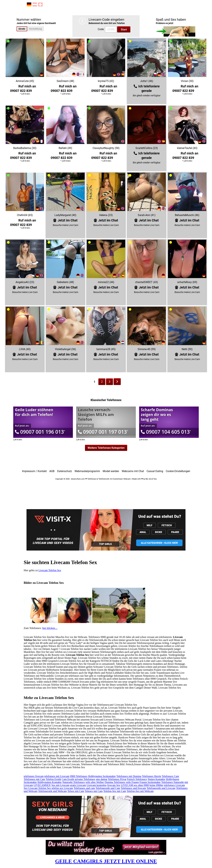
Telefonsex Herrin (152, 776)
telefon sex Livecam (62, 788)
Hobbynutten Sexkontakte (102, 776)
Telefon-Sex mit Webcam (140, 791)
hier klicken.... (50, 628)
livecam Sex (114, 785)
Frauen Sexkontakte (150, 782)
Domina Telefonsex (115, 782)
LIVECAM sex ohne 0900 (135, 785)
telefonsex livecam (34, 776)
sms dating (102, 779)
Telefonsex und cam (84, 788)
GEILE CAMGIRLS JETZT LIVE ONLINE (106, 861)
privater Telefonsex (85, 779)
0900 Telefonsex (79, 776)
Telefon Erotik (53, 779)
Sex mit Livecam (60, 785)
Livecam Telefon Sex (50, 570)
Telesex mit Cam (94, 791)
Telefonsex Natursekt (173, 782)
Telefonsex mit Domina (129, 776)
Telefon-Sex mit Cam (115, 791)
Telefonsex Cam (170, 776)
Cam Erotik (68, 779)
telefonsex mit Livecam (57, 776)
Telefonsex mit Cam (34, 779)
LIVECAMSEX (42, 785)
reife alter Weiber (95, 782)
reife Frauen (132, 782)
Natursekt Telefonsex (74, 782)
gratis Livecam (78, 785)
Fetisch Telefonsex (137, 779)
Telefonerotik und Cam (108, 788)
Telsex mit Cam (76, 791)
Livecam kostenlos (97, 785)
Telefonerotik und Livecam (161, 788)
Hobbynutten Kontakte (50, 782)
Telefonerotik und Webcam (52, 791)
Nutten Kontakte (156, 779)
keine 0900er (156, 785)
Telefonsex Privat (117, 779)
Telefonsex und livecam (133, 788)
